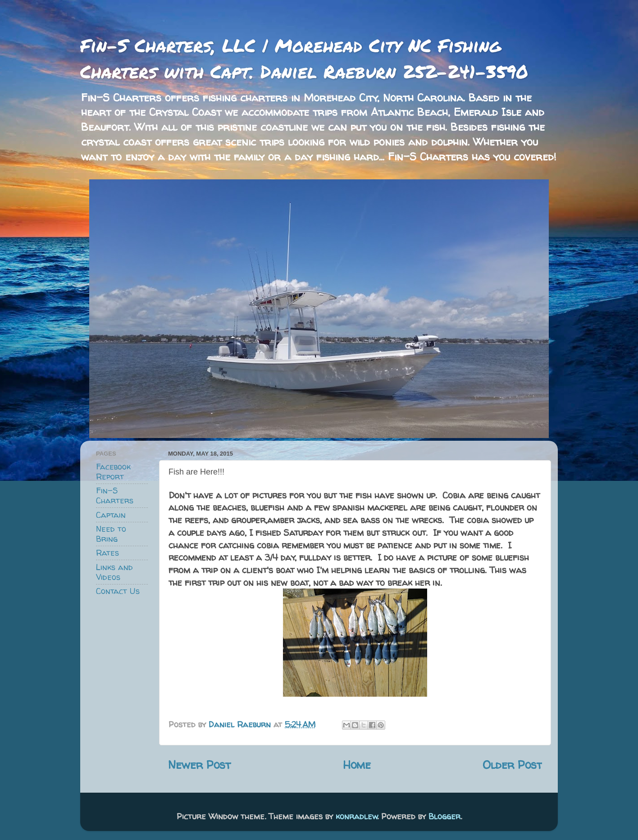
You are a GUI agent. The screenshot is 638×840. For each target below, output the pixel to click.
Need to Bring (111, 534)
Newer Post (199, 765)
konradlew (357, 816)
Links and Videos (114, 572)
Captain (111, 515)
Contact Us (118, 591)
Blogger (444, 816)
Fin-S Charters (115, 495)
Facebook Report (113, 472)
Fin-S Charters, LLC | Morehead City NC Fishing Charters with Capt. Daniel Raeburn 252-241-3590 (304, 58)
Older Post (512, 765)
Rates (107, 553)
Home (357, 765)
